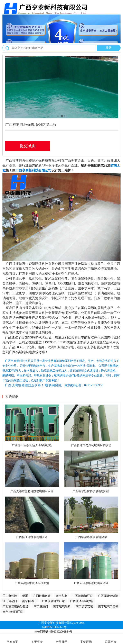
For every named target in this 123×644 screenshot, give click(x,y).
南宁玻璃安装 (84, 606)
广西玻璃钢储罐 (108, 596)
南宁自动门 (29, 601)
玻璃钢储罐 (105, 293)
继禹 (25, 596)
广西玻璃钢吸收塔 (82, 601)
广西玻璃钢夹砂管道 (16, 606)
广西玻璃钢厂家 (83, 596)
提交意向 (28, 146)
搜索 (109, 48)
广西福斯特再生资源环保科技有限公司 (34, 160)
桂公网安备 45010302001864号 (53, 632)
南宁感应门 (41, 606)
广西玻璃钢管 (42, 596)
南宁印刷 (61, 596)
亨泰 (25, 170)
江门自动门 (10, 601)
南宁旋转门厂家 (13, 612)
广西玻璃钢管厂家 (53, 601)
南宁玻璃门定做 (108, 606)
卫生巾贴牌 (10, 596)
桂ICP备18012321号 (54, 627)
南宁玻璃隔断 (62, 606)
